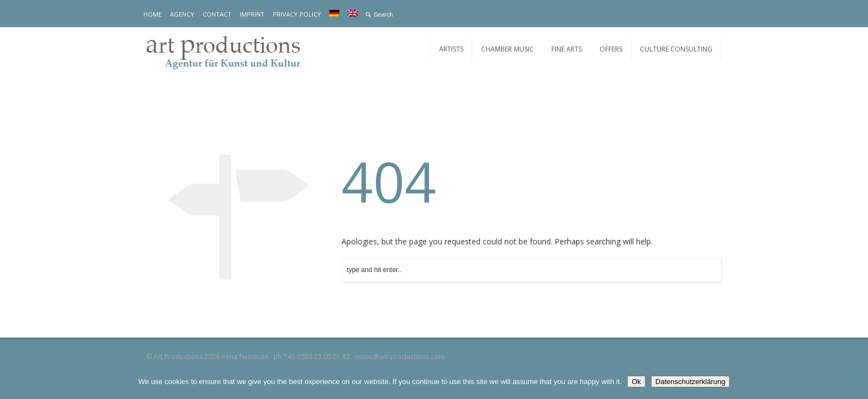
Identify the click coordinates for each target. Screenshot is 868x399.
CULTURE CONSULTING (676, 49)
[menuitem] (334, 13)
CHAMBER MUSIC (507, 49)
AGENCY (182, 14)
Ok (636, 382)
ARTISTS (451, 49)
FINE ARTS (567, 49)
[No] (854, 383)
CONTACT (217, 14)
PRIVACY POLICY (297, 14)
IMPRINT (252, 14)
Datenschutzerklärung (690, 382)
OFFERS (611, 49)
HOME (153, 14)
